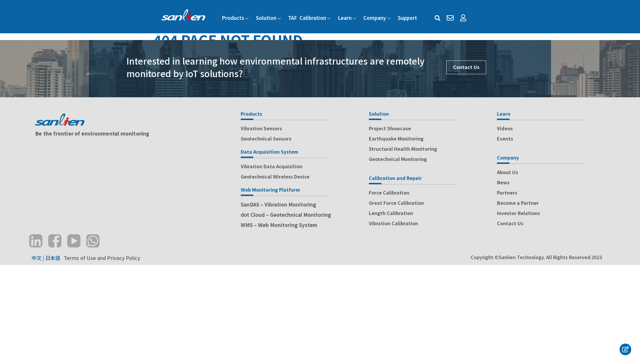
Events (505, 138)
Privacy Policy (124, 258)
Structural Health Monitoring (403, 149)
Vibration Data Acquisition (272, 166)
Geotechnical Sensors (266, 138)
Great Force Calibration (396, 203)
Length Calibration (391, 213)
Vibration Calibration (393, 223)
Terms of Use (79, 258)
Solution (269, 18)
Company (378, 18)
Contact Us (466, 67)
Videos (505, 128)
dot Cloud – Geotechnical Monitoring (286, 215)
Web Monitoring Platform (270, 190)
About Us (507, 172)
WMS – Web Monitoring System (279, 225)
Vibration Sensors (261, 128)
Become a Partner (518, 203)
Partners (507, 193)
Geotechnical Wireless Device (275, 176)
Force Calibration (389, 193)
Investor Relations (518, 213)
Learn (348, 18)
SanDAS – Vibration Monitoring (278, 204)
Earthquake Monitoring (396, 138)
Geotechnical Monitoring (398, 159)
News (503, 182)
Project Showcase (390, 128)
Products (236, 18)
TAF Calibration (310, 18)
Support (407, 18)
